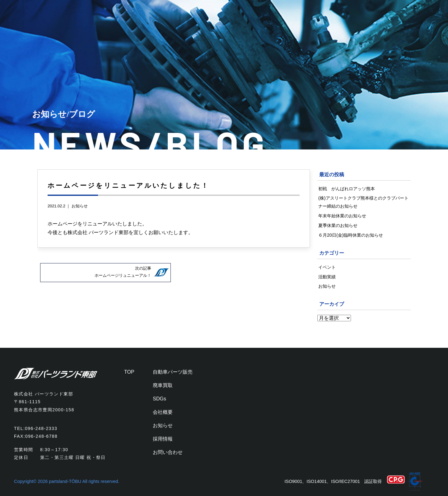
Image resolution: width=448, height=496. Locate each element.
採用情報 (163, 439)
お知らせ (80, 206)
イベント (327, 267)
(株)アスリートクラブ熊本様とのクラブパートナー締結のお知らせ (363, 202)
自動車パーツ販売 (173, 372)
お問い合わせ (168, 452)
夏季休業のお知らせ (338, 225)
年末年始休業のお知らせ (342, 216)
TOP (129, 372)
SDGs (159, 399)
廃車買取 (163, 385)
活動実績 (327, 277)
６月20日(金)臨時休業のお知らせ (351, 235)
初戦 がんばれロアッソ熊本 (347, 189)
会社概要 (163, 412)
